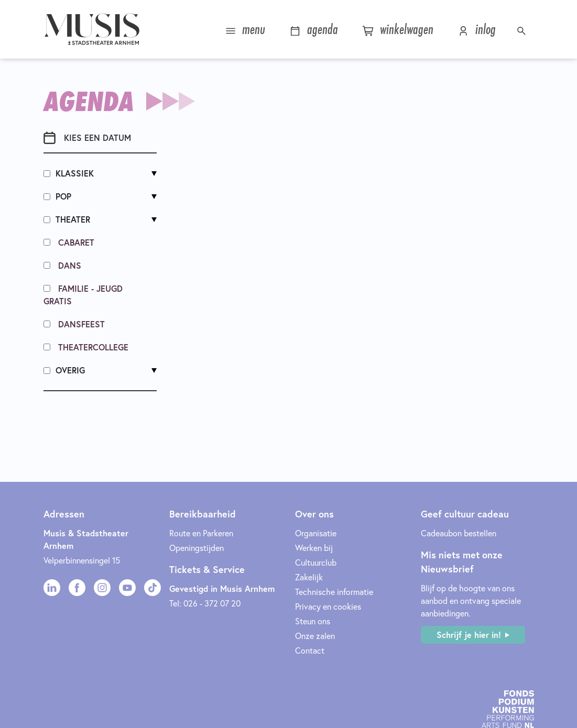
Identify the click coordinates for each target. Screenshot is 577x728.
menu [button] (245, 29)
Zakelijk (309, 577)
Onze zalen (315, 636)
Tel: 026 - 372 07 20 (205, 603)
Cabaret (69, 242)
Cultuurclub (316, 562)
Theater (67, 219)
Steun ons (313, 621)
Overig (64, 370)
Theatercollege (86, 347)
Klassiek (69, 173)
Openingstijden (197, 548)
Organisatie (316, 533)
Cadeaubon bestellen (459, 533)
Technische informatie (334, 592)
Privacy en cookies (328, 606)
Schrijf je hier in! (469, 635)
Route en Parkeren (201, 533)
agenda (314, 29)
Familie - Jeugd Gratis (83, 295)
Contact (310, 650)
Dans (62, 265)
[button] (523, 29)
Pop (57, 196)
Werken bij (314, 548)
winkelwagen (398, 29)
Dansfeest (74, 324)
